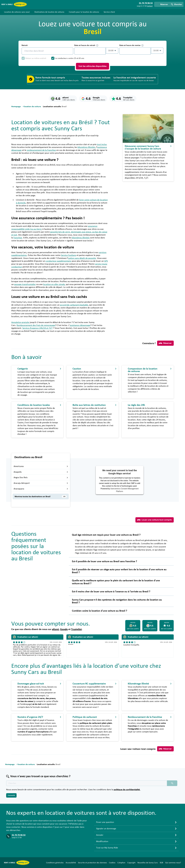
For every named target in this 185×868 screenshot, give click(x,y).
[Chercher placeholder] (172, 783)
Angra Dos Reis (41, 477)
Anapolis (41, 472)
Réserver (165, 343)
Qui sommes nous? (173, 863)
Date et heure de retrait (86, 45)
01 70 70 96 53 (19, 835)
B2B (161, 863)
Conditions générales (55, 863)
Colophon (121, 863)
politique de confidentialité (127, 790)
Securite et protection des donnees (92, 863)
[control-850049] (90, 51)
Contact (150, 6)
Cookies (112, 863)
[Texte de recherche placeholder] (87, 783)
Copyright (131, 863)
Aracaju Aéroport (41, 483)
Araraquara (41, 489)
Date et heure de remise (131, 45)
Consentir (11, 795)
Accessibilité (71, 863)
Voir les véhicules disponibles (92, 66)
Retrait (25, 45)
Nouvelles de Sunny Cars (148, 863)
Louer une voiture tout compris (154, 520)
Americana (41, 466)
